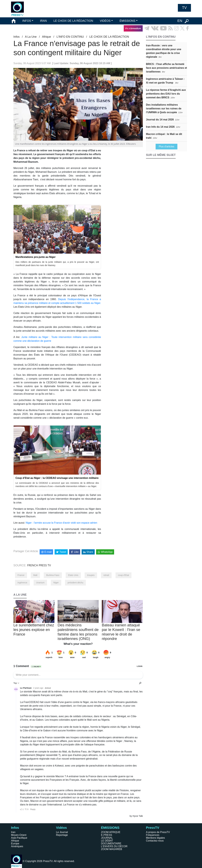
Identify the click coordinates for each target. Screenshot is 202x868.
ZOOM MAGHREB (111, 849)
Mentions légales (155, 838)
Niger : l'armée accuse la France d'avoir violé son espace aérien (61, 523)
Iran (13, 832)
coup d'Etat (124, 575)
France (21, 575)
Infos (16, 37)
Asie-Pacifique (19, 838)
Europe (15, 843)
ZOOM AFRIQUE (111, 832)
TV (184, 8)
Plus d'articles (166, 147)
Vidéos (61, 828)
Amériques (17, 846)
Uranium (40, 583)
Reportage (62, 835)
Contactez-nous (155, 841)
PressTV (153, 828)
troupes (91, 575)
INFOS (27, 21)
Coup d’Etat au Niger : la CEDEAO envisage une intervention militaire (57, 478)
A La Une (31, 37)
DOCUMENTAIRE (111, 843)
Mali (35, 575)
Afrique (46, 37)
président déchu (75, 583)
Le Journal (62, 832)
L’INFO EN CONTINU (70, 37)
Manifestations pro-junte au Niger (36, 257)
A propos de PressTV (158, 832)
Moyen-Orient (19, 835)
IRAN (43, 21)
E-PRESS (107, 835)
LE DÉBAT (107, 841)
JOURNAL (107, 838)
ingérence (22, 583)
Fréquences (153, 835)
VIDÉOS (105, 21)
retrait (106, 575)
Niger (56, 583)
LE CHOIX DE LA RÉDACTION (73, 21)
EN (180, 21)
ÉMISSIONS (128, 21)
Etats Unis (73, 575)
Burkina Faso (53, 575)
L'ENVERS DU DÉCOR (114, 846)
